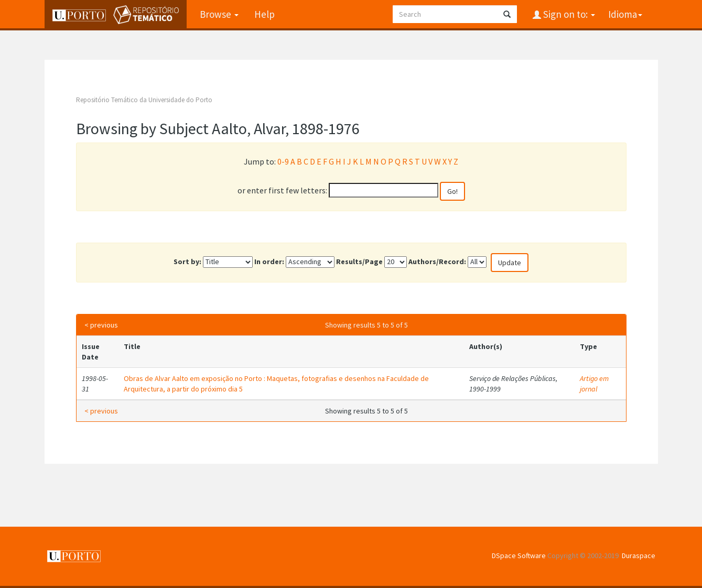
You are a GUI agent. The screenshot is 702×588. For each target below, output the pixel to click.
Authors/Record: (437, 262)
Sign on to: (568, 14)
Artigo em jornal (594, 384)
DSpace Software (519, 556)
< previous (101, 325)
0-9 (283, 161)
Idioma (625, 14)
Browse (219, 14)
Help (264, 14)
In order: (269, 262)
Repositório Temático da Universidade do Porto (144, 100)
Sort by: (187, 262)
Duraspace (639, 556)
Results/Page (359, 262)
